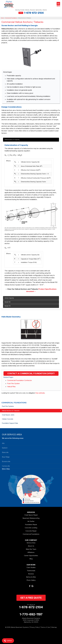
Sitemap (54, 627)
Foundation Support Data (10, 423)
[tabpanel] (31, 217)
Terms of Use (45, 627)
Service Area (31, 543)
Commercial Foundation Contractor (20, 380)
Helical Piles (11, 387)
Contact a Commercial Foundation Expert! (31, 374)
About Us (31, 546)
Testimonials (31, 571)
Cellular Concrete (8, 419)
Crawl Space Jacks (8, 415)
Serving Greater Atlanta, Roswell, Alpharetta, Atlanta (31, 10)
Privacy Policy (35, 627)
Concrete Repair (31, 531)
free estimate (40, 393)
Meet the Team (31, 549)
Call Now (8, 641)
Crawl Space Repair (31, 515)
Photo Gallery (31, 580)
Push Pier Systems (8, 406)
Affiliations (31, 552)
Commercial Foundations (14, 403)
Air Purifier (31, 521)
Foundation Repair (31, 525)
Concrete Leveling (31, 528)
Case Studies (31, 567)
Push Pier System (13, 383)
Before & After (31, 577)
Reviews (31, 574)
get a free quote (31, 598)
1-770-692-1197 (31, 614)
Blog (31, 559)
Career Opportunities (31, 556)
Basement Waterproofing (31, 518)
